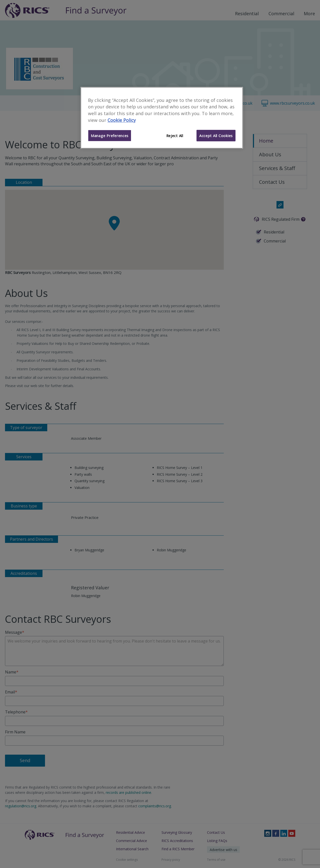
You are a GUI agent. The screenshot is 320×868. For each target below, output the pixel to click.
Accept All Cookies (216, 136)
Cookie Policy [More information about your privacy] (122, 120)
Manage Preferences (110, 136)
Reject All (175, 136)
